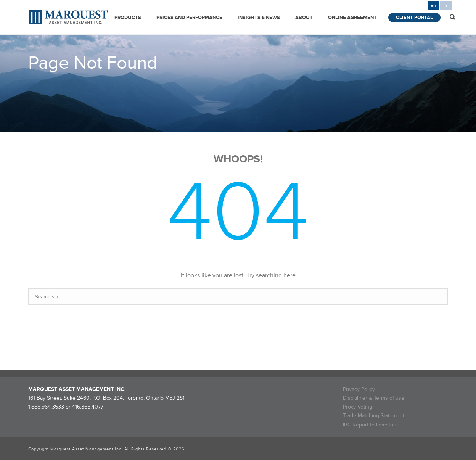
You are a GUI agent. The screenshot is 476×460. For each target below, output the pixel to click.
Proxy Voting (358, 407)
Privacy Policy (359, 389)
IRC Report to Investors (370, 425)
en (433, 6)
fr (446, 6)
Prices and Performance (189, 18)
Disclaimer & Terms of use (374, 398)
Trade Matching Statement (374, 416)
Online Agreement (352, 18)
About (304, 18)
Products (128, 18)
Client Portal (414, 18)
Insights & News (259, 18)
